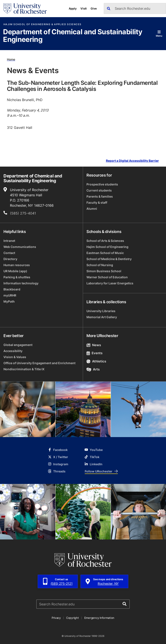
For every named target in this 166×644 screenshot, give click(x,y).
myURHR (10, 295)
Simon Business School (104, 271)
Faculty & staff (97, 202)
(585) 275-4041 (23, 213)
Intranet (9, 241)
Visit (84, 8)
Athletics (96, 361)
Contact (9, 253)
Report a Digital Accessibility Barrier (132, 161)
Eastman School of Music (105, 253)
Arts (93, 369)
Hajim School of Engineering (107, 247)
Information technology (21, 283)
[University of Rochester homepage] (25, 9)
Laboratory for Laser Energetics (110, 283)
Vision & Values (15, 357)
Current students (99, 190)
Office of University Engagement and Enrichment (39, 363)
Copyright (73, 618)
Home (11, 59)
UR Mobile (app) (15, 271)
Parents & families (100, 196)
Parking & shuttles (17, 277)
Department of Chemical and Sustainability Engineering (73, 36)
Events (94, 353)
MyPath (9, 301)
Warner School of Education (107, 277)
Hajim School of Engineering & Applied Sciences (42, 24)
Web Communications (20, 247)
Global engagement (18, 345)
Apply (73, 8)
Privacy (56, 618)
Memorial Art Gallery (102, 317)
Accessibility (13, 351)
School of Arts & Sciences (105, 241)
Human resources (17, 265)
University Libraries (101, 311)
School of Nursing (100, 265)
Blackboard (12, 289)
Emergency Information (99, 618)
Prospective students (102, 184)
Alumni (92, 209)
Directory (10, 259)
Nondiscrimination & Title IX (24, 369)
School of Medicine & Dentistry (109, 259)
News (94, 345)
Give (94, 8)
